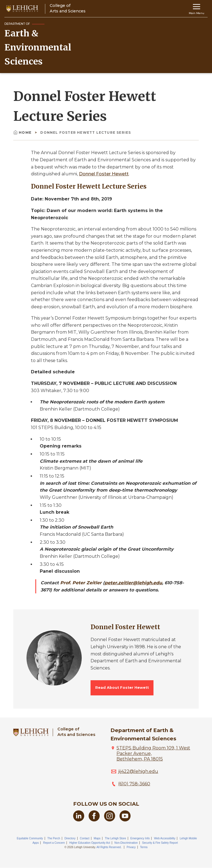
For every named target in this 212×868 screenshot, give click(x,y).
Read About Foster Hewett (122, 688)
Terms (144, 847)
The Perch (54, 838)
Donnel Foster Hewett (104, 174)
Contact (84, 838)
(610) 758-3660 (134, 784)
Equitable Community (30, 838)
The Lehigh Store (116, 838)
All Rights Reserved (109, 847)
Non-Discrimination (126, 843)
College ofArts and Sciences (76, 732)
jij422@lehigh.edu (138, 771)
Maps (97, 838)
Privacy (131, 847)
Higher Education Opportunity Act (90, 843)
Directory (70, 838)
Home (23, 132)
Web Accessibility (165, 838)
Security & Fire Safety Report (160, 843)
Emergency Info (140, 838)
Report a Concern (54, 843)
